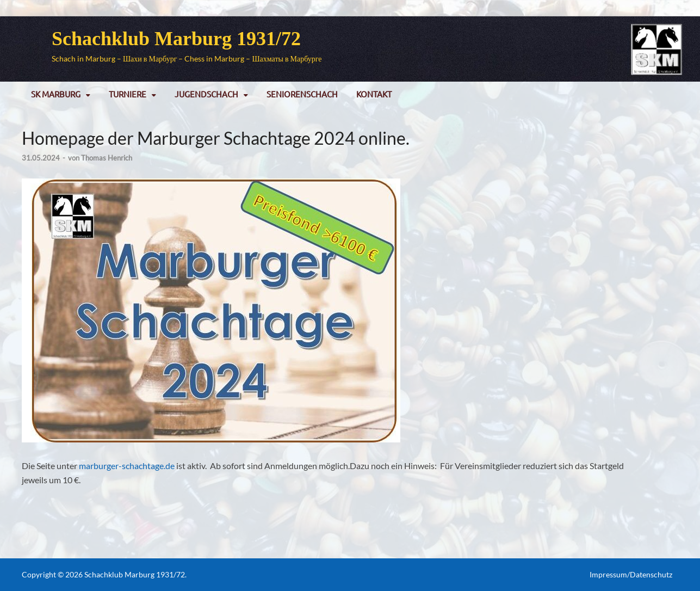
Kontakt (374, 94)
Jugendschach (206, 94)
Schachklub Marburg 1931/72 (176, 39)
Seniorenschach (302, 94)
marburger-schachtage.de (127, 466)
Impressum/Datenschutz (631, 574)
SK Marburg (56, 94)
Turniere (128, 94)
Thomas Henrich (107, 158)
